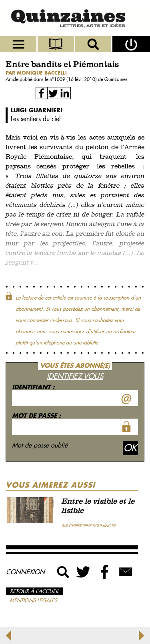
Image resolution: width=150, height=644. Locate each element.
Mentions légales (33, 600)
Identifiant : (33, 387)
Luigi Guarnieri (37, 110)
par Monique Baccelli (36, 73)
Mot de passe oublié (40, 445)
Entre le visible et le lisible (98, 506)
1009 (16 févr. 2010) (76, 79)
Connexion (25, 572)
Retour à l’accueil (34, 591)
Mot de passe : (36, 415)
